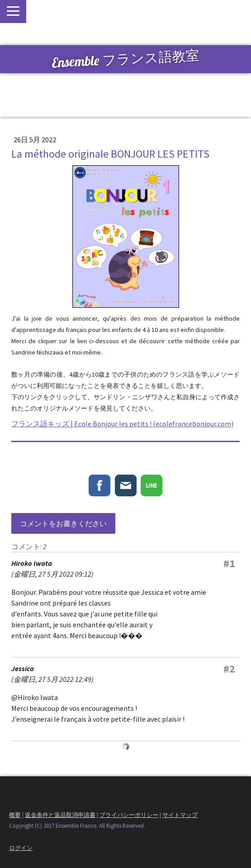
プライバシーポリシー (129, 815)
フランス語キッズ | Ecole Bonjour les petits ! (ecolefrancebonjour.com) (122, 424)
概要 (15, 815)
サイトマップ (180, 815)
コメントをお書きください (63, 523)
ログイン (21, 848)
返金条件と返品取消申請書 (60, 815)
